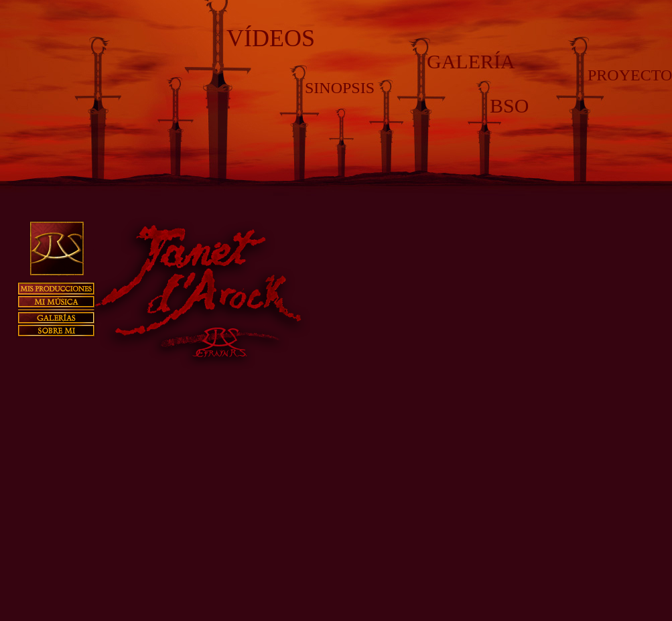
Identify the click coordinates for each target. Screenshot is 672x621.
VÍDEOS (271, 38)
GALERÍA (471, 61)
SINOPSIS (340, 88)
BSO (509, 106)
